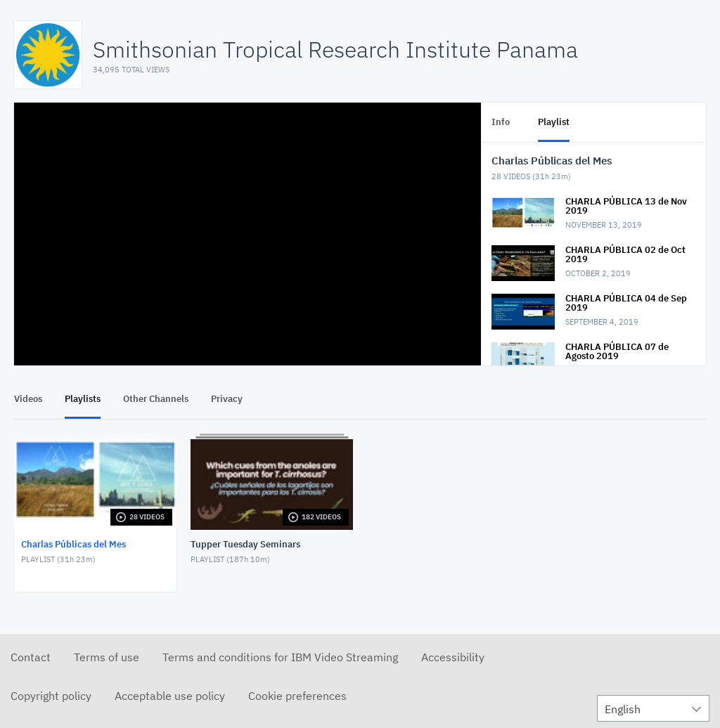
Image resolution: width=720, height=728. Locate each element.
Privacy (227, 399)
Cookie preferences (297, 696)
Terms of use (107, 657)
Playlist (554, 122)
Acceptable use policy (170, 696)
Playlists (83, 399)
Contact (31, 657)
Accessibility (453, 657)
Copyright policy (51, 696)
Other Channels (156, 399)
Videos (28, 399)
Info (501, 122)
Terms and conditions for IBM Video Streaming (280, 657)
